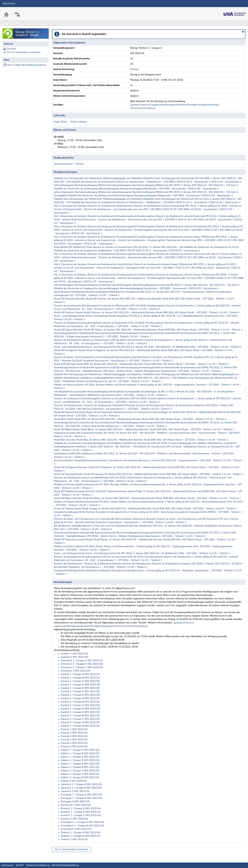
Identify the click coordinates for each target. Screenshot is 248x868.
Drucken (11, 49)
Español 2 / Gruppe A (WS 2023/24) (80, 698)
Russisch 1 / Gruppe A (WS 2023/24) (81, 808)
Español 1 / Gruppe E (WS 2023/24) (80, 688)
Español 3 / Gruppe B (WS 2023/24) (80, 716)
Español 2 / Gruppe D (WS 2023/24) (80, 709)
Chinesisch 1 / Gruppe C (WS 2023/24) (82, 667)
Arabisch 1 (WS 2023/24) (74, 654)
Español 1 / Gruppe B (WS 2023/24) (80, 678)
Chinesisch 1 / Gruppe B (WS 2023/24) (82, 664)
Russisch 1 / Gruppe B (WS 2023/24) (81, 812)
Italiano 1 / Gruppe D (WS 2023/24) (80, 760)
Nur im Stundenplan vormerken (24, 52)
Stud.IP (20, 865)
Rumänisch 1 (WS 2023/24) (76, 805)
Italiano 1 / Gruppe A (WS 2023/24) (80, 750)
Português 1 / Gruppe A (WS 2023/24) (81, 795)
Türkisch (135, 69)
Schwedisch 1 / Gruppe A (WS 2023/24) (82, 822)
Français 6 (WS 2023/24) (74, 747)
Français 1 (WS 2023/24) (74, 729)
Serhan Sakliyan (78, 122)
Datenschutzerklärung (38, 865)
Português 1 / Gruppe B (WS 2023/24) (81, 798)
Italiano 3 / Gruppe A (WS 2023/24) (80, 774)
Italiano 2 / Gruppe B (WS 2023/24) (80, 767)
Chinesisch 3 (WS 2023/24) (75, 671)
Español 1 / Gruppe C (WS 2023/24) (80, 681)
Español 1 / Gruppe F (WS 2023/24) (80, 692)
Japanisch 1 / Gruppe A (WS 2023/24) (81, 784)
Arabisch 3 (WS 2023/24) (74, 657)
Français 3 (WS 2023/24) (74, 736)
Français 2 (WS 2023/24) (74, 733)
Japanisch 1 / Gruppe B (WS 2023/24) (81, 788)
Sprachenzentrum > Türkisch (69, 164)
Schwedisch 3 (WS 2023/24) (76, 829)
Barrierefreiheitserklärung (65, 865)
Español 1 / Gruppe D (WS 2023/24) (80, 685)
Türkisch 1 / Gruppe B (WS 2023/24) (81, 836)
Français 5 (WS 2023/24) (74, 743)
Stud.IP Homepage (235, 13)
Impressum (7, 865)
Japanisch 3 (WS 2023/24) (75, 791)
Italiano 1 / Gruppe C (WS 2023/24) (80, 757)
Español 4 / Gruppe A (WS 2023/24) (80, 722)
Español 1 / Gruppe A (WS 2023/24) (80, 674)
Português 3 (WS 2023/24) (75, 802)
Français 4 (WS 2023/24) (74, 740)
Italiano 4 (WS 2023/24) (74, 781)
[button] (243, 32)
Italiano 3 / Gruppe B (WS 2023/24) (80, 778)
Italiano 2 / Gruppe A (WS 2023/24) (80, 764)
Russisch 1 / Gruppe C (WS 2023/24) (81, 815)
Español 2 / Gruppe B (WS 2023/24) (80, 702)
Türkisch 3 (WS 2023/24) (74, 839)
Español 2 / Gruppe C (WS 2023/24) (80, 705)
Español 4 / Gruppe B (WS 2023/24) (80, 726)
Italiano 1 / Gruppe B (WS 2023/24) (80, 753)
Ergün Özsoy (61, 122)
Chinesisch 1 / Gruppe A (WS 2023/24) (82, 661)
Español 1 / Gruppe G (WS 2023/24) (80, 695)
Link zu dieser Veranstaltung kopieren (26, 65)
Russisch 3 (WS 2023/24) (74, 819)
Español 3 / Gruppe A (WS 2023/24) (80, 712)
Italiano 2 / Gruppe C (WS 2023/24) (80, 771)
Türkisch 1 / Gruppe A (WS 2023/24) (81, 833)
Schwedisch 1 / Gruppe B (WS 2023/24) (82, 826)
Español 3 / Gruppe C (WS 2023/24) (80, 719)
